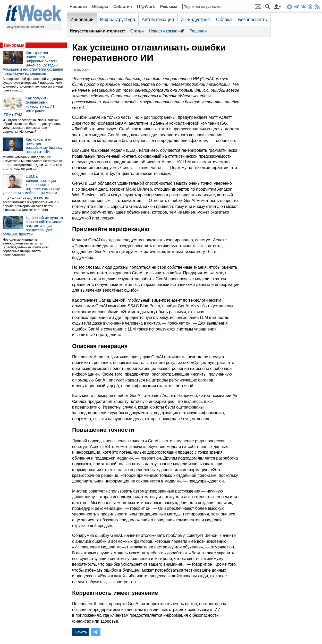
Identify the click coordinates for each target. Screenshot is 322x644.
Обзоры (100, 7)
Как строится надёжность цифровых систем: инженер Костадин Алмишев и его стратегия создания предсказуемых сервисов (33, 63)
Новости (78, 7)
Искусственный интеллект (26, 27)
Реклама (169, 7)
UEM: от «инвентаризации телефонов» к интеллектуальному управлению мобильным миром (31, 185)
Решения (198, 31)
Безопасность (252, 20)
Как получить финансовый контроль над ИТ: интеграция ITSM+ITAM (29, 106)
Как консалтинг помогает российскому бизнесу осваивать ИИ (44, 146)
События (123, 7)
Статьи (137, 31)
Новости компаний (167, 31)
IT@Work (146, 7)
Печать (81, 632)
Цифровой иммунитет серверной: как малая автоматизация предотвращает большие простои (33, 226)
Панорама (14, 45)
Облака (224, 20)
